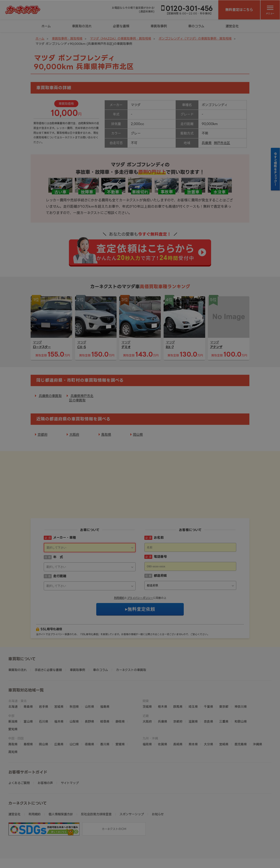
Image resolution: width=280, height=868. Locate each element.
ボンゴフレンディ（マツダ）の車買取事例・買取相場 (195, 38)
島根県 (28, 717)
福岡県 (147, 717)
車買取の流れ (82, 26)
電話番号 (160, 529)
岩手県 (44, 679)
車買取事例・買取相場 (67, 38)
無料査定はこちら (239, 10)
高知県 (13, 725)
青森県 (28, 679)
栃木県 (163, 679)
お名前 (159, 510)
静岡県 (120, 694)
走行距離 (60, 549)
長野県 (89, 694)
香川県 (105, 717)
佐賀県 (163, 717)
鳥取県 (106, 435)
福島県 (105, 679)
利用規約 (119, 571)
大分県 (208, 717)
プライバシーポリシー (140, 571)
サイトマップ (70, 756)
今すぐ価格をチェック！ (276, 169)
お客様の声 (45, 756)
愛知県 (13, 702)
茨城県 (147, 679)
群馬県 (178, 679)
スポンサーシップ (132, 787)
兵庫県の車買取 (50, 396)
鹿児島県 (241, 717)
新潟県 (13, 694)
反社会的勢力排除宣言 (96, 787)
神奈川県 (241, 679)
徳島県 (89, 717)
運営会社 (232, 26)
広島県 (59, 717)
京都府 (43, 435)
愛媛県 (120, 717)
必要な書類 (121, 26)
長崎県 (178, 717)
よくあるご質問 (19, 756)
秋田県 (74, 679)
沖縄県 (257, 717)
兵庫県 (207, 143)
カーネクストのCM (114, 802)
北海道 (13, 679)
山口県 (74, 717)
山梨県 (74, 694)
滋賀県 (193, 694)
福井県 (59, 694)
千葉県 (208, 679)
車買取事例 (159, 26)
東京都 (224, 679)
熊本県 (193, 717)
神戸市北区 (222, 143)
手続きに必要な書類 (48, 643)
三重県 (224, 694)
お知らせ (158, 787)
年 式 (58, 530)
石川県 (44, 694)
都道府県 (160, 548)
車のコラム (196, 26)
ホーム (46, 26)
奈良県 (208, 694)
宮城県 (59, 679)
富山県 (28, 694)
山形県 (89, 679)
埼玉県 (193, 679)
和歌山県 (241, 694)
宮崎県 (224, 717)
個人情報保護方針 (61, 787)
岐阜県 (105, 694)
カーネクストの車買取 (131, 643)
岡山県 (138, 435)
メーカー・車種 (65, 510)
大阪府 (74, 435)
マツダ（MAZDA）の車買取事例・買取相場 (121, 38)
